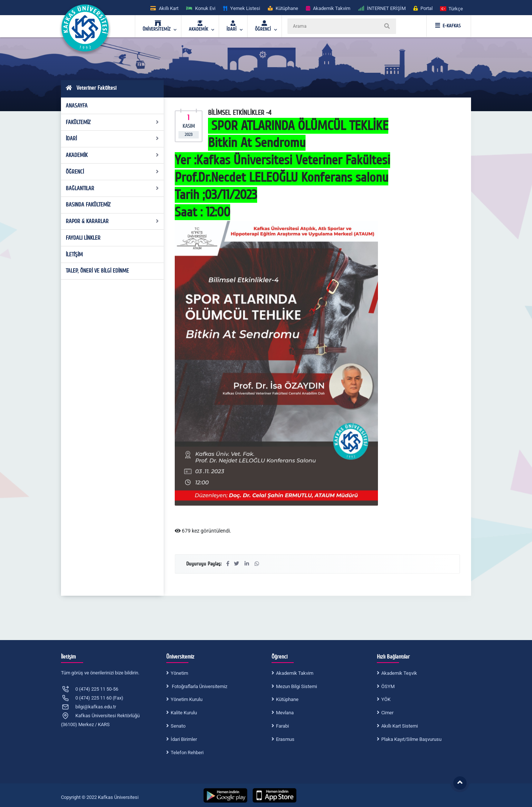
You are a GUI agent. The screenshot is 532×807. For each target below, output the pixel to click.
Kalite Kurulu (184, 713)
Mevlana (285, 713)
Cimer (387, 713)
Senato (178, 726)
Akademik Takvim (295, 673)
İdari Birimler (184, 739)
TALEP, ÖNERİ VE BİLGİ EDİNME (97, 271)
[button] (452, 8)
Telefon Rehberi (187, 753)
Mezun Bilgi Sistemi (296, 686)
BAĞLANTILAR (112, 188)
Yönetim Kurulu (187, 699)
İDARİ (112, 139)
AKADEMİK (112, 155)
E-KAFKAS (448, 26)
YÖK (386, 699)
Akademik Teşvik (399, 673)
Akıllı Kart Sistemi (400, 726)
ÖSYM (388, 686)
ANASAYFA (77, 106)
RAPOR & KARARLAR (112, 221)
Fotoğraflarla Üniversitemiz (199, 686)
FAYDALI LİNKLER (83, 238)
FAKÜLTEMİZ (112, 122)
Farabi (282, 726)
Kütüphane (287, 699)
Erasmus (285, 739)
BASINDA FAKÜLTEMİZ (88, 205)
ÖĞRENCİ (112, 172)
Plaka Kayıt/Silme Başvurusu (411, 739)
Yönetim (179, 673)
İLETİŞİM (74, 254)
